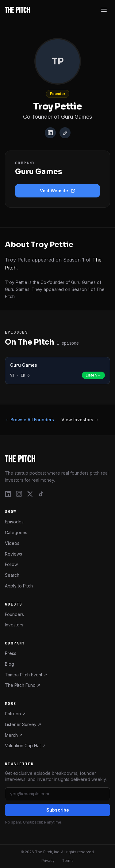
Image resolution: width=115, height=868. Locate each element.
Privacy (48, 860)
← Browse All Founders (29, 420)
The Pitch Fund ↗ (23, 685)
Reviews (13, 554)
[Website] (65, 133)
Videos (12, 543)
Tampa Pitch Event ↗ (26, 675)
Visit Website (58, 191)
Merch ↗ (14, 735)
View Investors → (80, 420)
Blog (10, 664)
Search (12, 575)
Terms (68, 860)
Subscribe (58, 810)
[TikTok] (41, 494)
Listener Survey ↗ (23, 724)
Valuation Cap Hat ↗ (25, 746)
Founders (14, 614)
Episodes (14, 522)
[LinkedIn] (50, 133)
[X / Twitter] (30, 494)
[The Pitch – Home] (57, 459)
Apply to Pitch (19, 586)
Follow (11, 564)
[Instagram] (19, 494)
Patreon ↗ (15, 714)
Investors (14, 625)
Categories (16, 532)
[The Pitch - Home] (17, 10)
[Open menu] (104, 10)
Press (11, 653)
